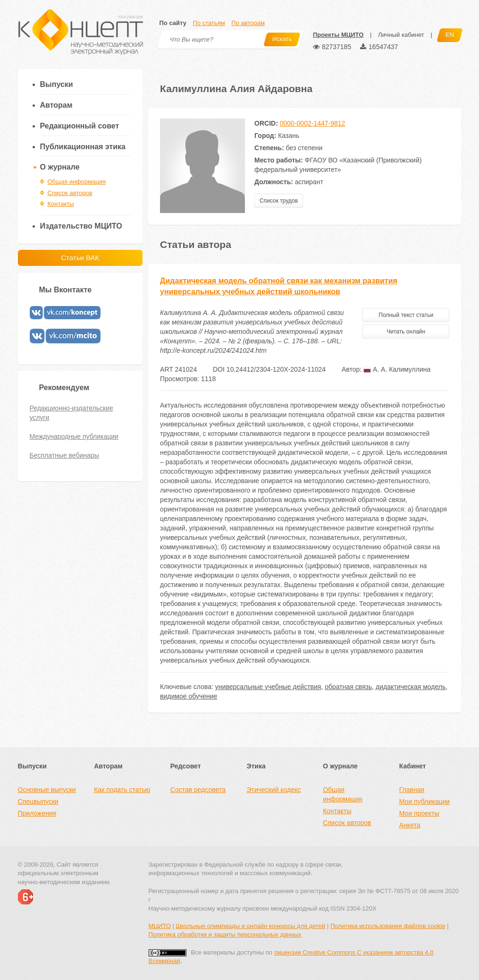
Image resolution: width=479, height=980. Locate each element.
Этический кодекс (273, 790)
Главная (412, 790)
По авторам (248, 23)
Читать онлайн (406, 332)
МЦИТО (160, 926)
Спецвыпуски (38, 801)
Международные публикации (74, 436)
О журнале (60, 167)
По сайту (173, 23)
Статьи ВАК (80, 258)
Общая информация (77, 182)
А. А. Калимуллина (397, 369)
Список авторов (70, 193)
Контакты (61, 204)
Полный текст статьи (406, 315)
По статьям (209, 23)
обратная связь (348, 687)
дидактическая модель (411, 687)
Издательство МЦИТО (81, 226)
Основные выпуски (47, 790)
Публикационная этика (83, 147)
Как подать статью (122, 790)
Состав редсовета (198, 790)
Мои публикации (424, 801)
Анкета (410, 825)
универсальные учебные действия (268, 687)
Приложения (37, 813)
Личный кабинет (401, 35)
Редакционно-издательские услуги (71, 413)
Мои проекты (419, 813)
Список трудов (279, 201)
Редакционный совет (80, 126)
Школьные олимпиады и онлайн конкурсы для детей (250, 926)
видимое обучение (189, 696)
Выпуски (57, 84)
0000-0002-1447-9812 (313, 123)
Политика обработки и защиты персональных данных (225, 934)
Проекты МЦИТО (338, 35)
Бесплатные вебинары (64, 455)
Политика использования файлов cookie (388, 926)
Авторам (56, 105)
